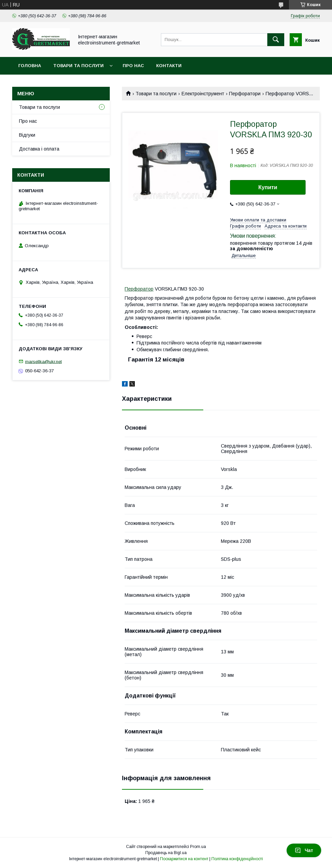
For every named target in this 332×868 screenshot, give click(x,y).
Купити (268, 187)
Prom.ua (198, 847)
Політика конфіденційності (237, 859)
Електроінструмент (203, 94)
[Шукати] (276, 40)
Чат (304, 850)
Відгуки (27, 135)
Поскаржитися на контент (184, 859)
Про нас (133, 66)
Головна (30, 66)
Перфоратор (139, 289)
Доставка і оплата (39, 149)
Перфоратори (245, 94)
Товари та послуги (78, 66)
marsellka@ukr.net (43, 361)
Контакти (169, 66)
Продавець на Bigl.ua (166, 853)
